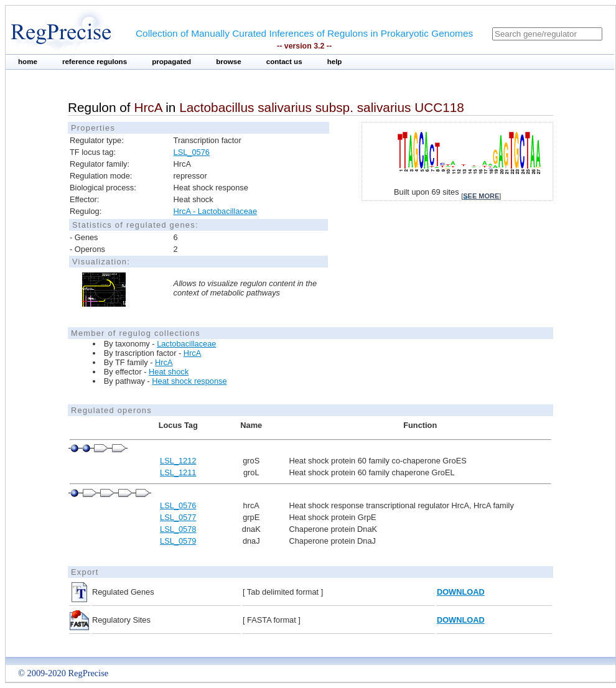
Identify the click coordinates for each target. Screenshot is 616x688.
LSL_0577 (178, 517)
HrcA (192, 353)
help (335, 62)
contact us (284, 62)
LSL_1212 (178, 461)
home (28, 62)
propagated (171, 62)
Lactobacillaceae (186, 344)
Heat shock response (189, 381)
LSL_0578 (178, 529)
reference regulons (95, 62)
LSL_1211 (178, 472)
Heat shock (169, 372)
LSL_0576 (192, 152)
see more (481, 196)
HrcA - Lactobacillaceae (215, 211)
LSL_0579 (178, 541)
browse (229, 62)
